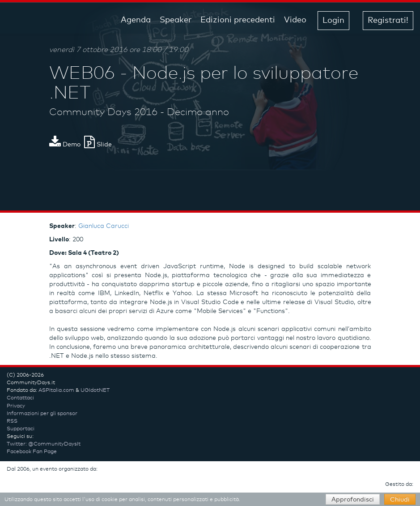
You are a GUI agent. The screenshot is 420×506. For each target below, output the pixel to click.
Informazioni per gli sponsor (42, 414)
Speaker (176, 20)
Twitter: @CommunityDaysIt (44, 444)
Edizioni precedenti (238, 20)
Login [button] (333, 21)
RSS (12, 421)
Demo (65, 145)
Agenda (136, 20)
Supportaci (21, 429)
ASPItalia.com (56, 390)
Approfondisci (353, 500)
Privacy (16, 406)
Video (295, 20)
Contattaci (20, 398)
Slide (98, 145)
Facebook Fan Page (32, 452)
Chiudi (400, 500)
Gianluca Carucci (104, 226)
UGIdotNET (95, 390)
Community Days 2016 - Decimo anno (139, 112)
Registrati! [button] (388, 21)
